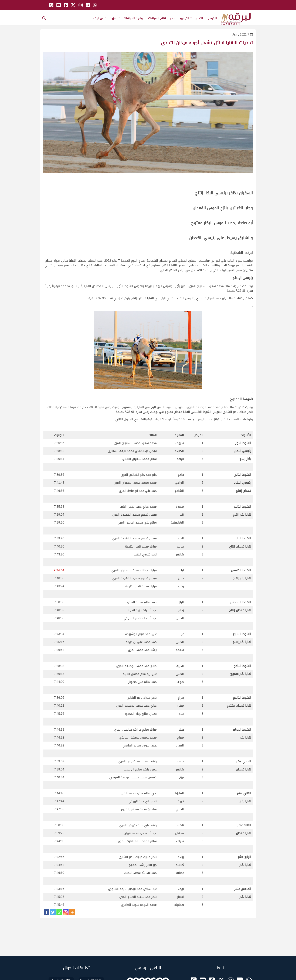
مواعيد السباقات (134, 18)
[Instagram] (66, 912)
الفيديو (186, 18)
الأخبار (199, 18)
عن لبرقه (100, 18)
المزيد (115, 18)
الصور (173, 18)
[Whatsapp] (59, 912)
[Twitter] (53, 912)
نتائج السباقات (157, 18)
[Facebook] (46, 912)
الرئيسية (212, 18)
